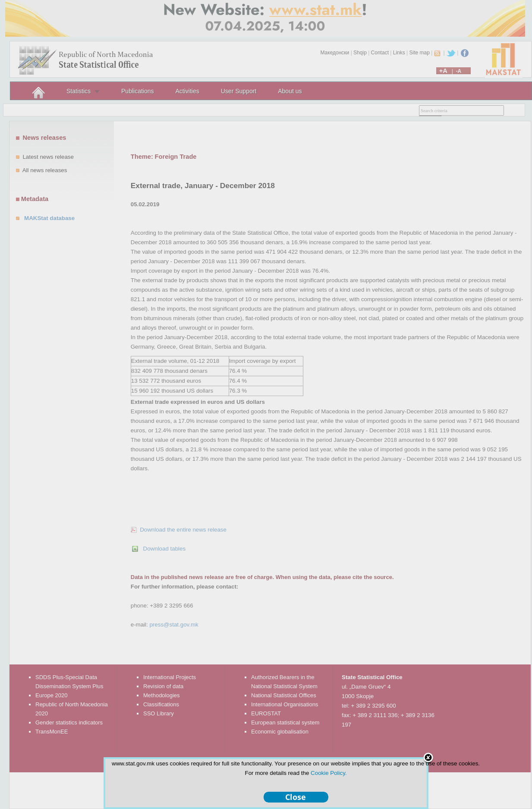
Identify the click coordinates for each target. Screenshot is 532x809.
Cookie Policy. (329, 773)
